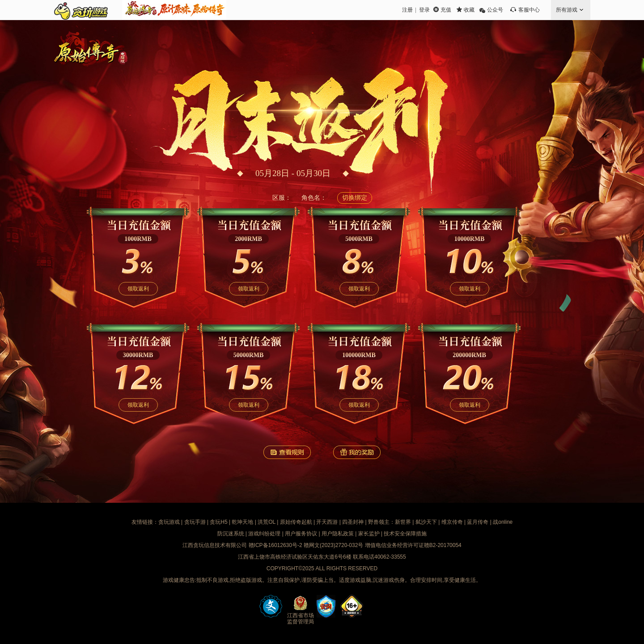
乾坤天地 (242, 522)
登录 (424, 10)
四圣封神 (353, 522)
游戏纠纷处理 (264, 534)
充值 (446, 10)
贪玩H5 (218, 522)
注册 (407, 10)
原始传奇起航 (296, 522)
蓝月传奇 (478, 522)
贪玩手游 (195, 522)
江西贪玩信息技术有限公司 (215, 545)
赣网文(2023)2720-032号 (333, 545)
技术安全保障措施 (405, 534)
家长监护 (369, 534)
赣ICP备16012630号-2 (275, 545)
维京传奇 (452, 522)
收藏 (469, 10)
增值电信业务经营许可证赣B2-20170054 (413, 545)
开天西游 (327, 522)
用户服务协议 (301, 534)
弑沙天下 (426, 522)
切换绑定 (355, 198)
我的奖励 (357, 452)
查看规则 (287, 452)
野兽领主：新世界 (390, 522)
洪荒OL (267, 522)
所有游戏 (567, 10)
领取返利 (138, 289)
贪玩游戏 (169, 522)
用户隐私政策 (338, 534)
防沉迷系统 (231, 534)
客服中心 (529, 10)
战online (503, 522)
